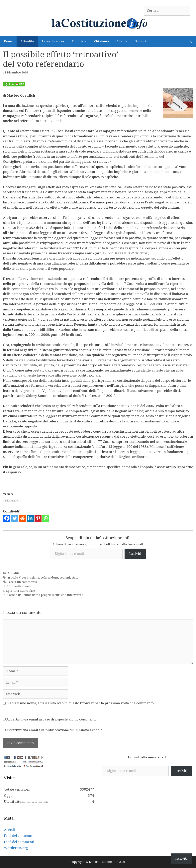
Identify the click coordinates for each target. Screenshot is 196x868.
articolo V (14, 578)
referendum (49, 578)
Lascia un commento (22, 582)
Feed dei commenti (19, 842)
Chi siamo (101, 41)
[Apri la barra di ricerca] (190, 41)
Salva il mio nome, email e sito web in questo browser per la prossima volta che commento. (81, 703)
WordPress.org (16, 848)
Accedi (9, 830)
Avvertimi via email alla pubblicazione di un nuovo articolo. (55, 730)
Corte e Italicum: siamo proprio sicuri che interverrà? (45, 595)
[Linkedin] (30, 518)
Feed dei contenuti (19, 836)
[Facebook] (7, 518)
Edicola (122, 41)
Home (8, 41)
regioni (65, 578)
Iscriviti (135, 554)
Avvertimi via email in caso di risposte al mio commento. (52, 719)
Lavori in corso (53, 41)
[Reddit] (22, 518)
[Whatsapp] (46, 518)
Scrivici (141, 41)
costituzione (31, 578)
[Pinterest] (38, 518)
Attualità (27, 41)
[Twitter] (15, 518)
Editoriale (79, 41)
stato (75, 578)
